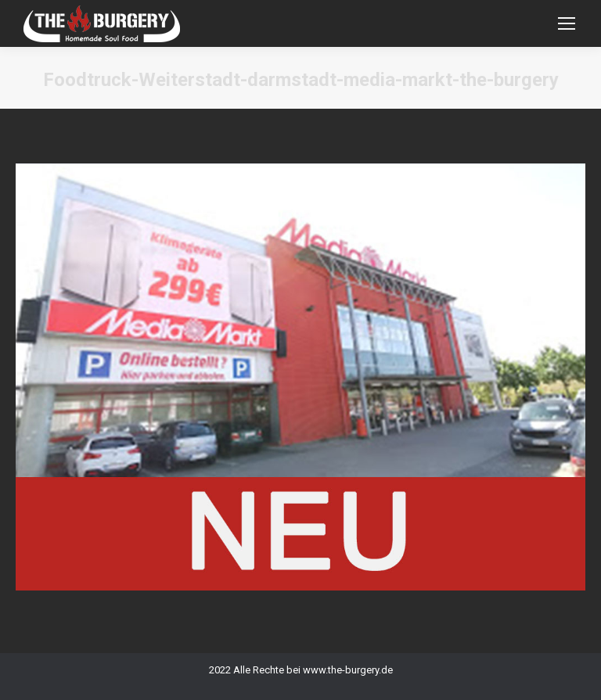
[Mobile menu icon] (567, 23)
